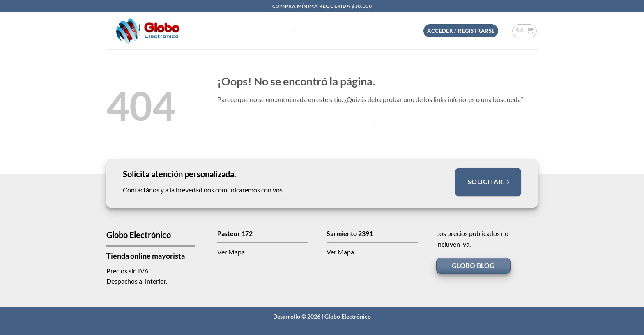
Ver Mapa (231, 252)
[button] (461, 31)
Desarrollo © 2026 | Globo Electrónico (322, 316)
